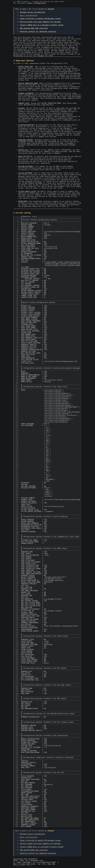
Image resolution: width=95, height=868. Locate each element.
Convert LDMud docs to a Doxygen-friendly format (42, 25)
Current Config (23, 213)
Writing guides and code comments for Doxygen (40, 22)
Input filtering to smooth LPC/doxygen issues (40, 19)
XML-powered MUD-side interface (34, 28)
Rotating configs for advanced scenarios (38, 31)
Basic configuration (29, 15)
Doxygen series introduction (33, 12)
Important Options (25, 61)
